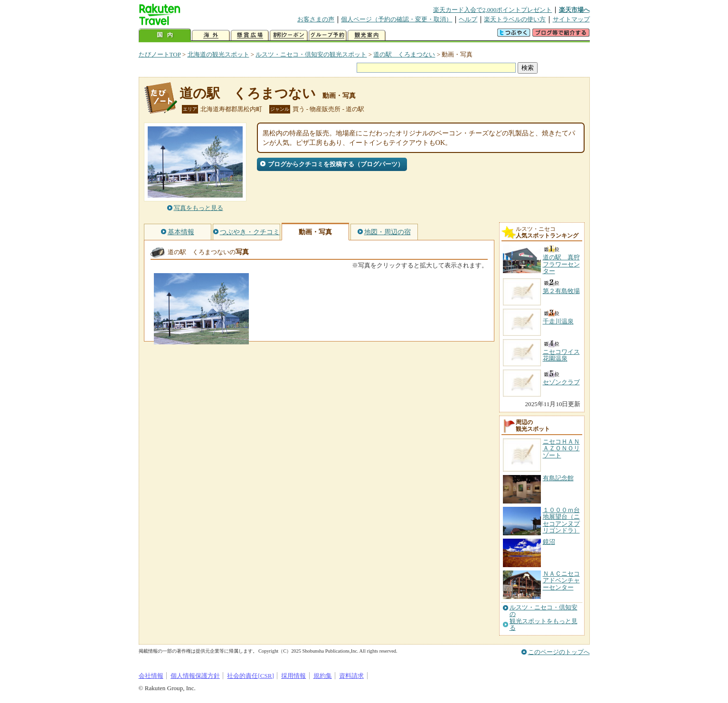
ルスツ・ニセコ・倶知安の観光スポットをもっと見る (544, 618)
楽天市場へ (574, 10)
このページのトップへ (559, 652)
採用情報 (293, 676)
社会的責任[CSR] (251, 676)
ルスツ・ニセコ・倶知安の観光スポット (311, 54)
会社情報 (151, 676)
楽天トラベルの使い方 (515, 19)
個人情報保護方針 (195, 676)
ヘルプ (468, 19)
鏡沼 (549, 542)
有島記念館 (558, 478)
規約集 (323, 676)
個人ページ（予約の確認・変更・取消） (397, 19)
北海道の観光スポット (218, 54)
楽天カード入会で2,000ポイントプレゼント (493, 10)
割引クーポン (289, 35)
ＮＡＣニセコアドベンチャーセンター (561, 580)
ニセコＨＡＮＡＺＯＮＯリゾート (561, 448)
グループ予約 (328, 35)
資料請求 (351, 676)
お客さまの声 (316, 19)
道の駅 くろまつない (404, 54)
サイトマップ (571, 19)
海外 (211, 35)
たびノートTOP (160, 54)
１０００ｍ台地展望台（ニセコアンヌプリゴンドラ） (561, 520)
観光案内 (367, 35)
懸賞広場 (250, 35)
